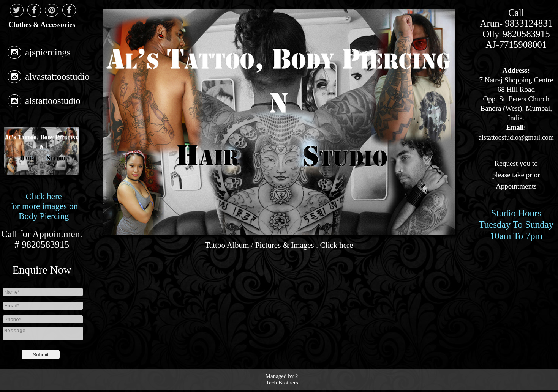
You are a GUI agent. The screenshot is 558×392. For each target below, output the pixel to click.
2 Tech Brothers (282, 382)
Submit (40, 357)
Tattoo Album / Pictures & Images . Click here (279, 245)
